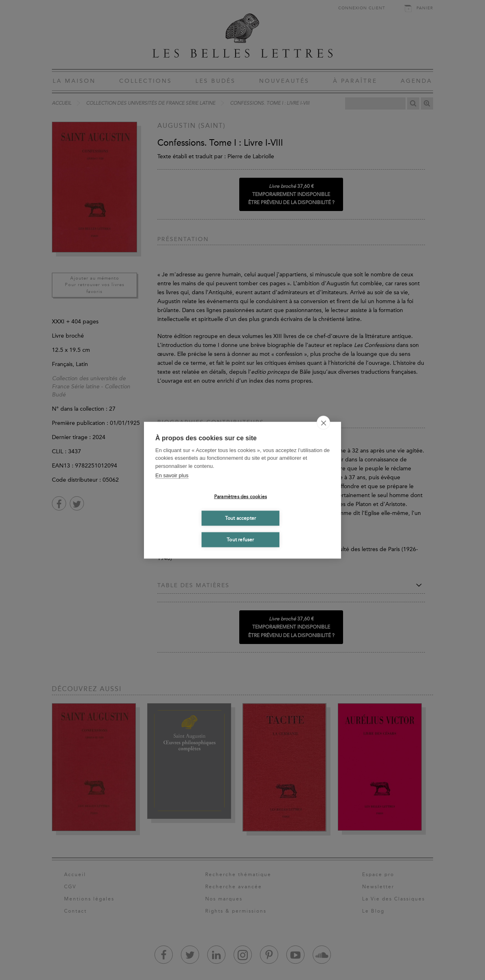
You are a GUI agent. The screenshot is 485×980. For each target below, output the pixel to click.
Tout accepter (241, 518)
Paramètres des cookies (240, 497)
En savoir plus (172, 475)
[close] (323, 422)
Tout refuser (240, 540)
